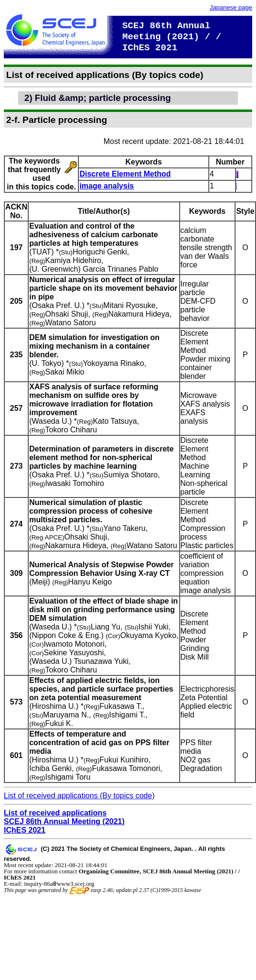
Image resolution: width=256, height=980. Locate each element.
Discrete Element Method (125, 174)
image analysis (107, 186)
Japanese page (231, 7)
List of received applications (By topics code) (79, 796)
